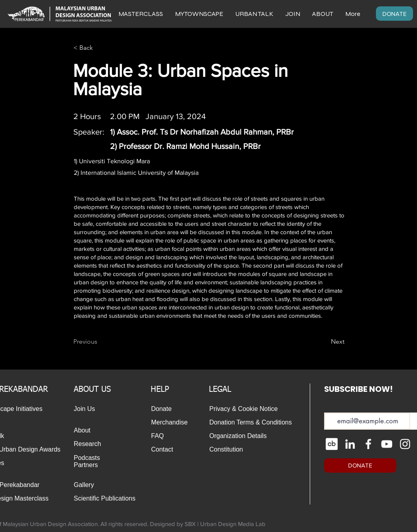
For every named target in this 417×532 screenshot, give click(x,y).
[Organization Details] (247, 436)
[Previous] (100, 342)
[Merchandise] (172, 422)
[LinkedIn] (350, 444)
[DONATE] (394, 14)
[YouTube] (387, 444)
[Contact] (168, 450)
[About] (85, 430)
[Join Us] (85, 409)
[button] (323, 14)
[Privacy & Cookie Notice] (250, 409)
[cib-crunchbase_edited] (332, 444)
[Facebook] (368, 444)
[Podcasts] (91, 458)
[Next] (325, 342)
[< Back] (100, 48)
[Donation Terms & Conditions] (252, 422)
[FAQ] (168, 436)
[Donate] (162, 409)
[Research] (91, 444)
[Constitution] (226, 450)
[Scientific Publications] (107, 499)
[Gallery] (91, 485)
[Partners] (91, 465)
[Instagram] (405, 444)
